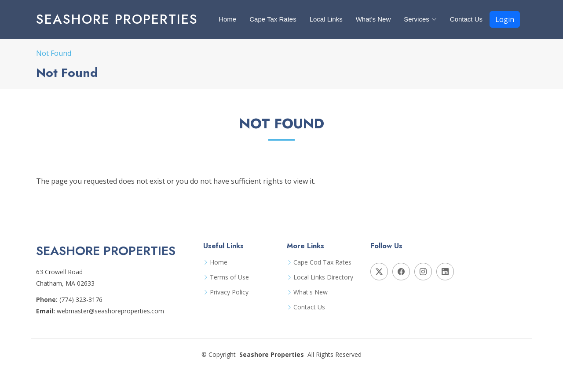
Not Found (54, 53)
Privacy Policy (229, 292)
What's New (373, 19)
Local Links (326, 19)
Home (227, 19)
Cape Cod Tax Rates (322, 262)
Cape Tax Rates (273, 19)
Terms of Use (229, 277)
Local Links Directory (323, 277)
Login (505, 19)
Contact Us (466, 19)
